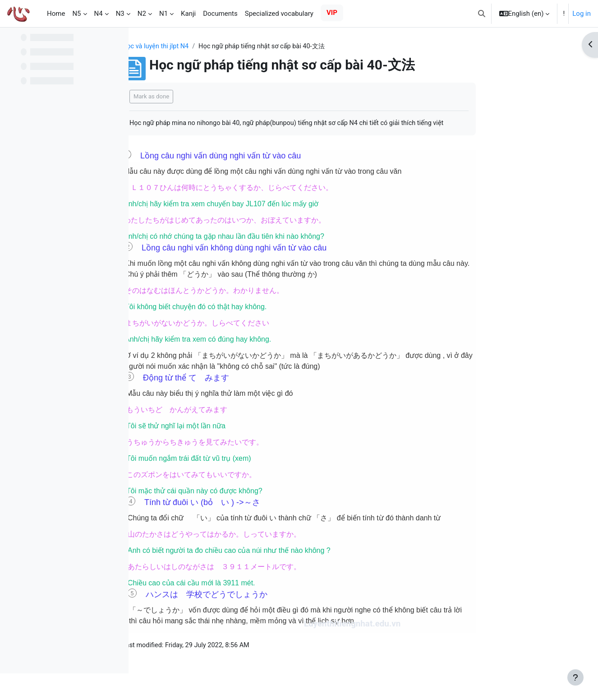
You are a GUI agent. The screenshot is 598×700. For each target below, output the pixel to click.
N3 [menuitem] (120, 14)
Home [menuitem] (56, 14)
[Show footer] (575, 677)
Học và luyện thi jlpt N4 (214, 46)
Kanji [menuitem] (188, 14)
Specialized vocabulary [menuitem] (279, 14)
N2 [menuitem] (142, 14)
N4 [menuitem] (99, 14)
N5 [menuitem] (76, 14)
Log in (582, 14)
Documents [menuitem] (220, 14)
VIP (332, 13)
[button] (482, 14)
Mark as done (209, 97)
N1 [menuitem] (163, 14)
